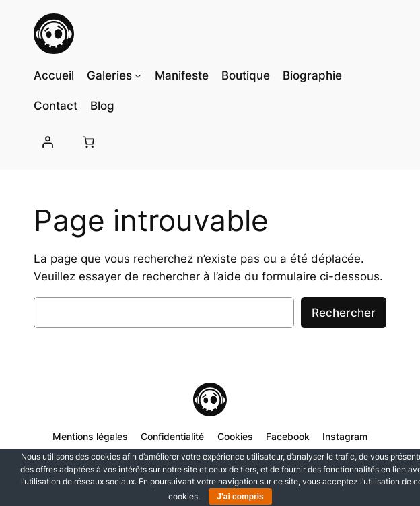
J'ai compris (240, 497)
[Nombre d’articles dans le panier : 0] (89, 142)
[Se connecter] (48, 142)
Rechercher (344, 313)
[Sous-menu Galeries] (138, 75)
